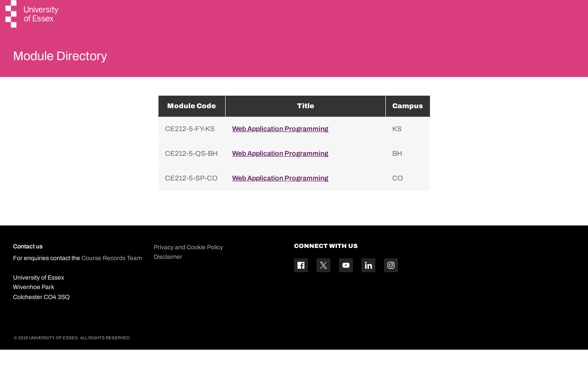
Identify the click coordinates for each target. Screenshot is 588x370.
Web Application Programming (280, 149)
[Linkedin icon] (368, 286)
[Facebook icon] (301, 286)
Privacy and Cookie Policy (188, 268)
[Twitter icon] (323, 286)
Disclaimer (168, 277)
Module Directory (72, 58)
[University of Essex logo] (32, 15)
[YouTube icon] (346, 286)
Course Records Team (112, 279)
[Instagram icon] (391, 286)
